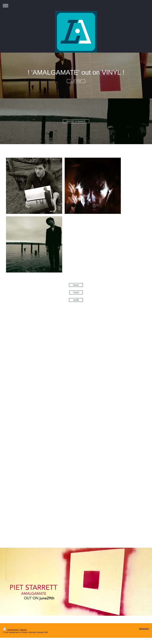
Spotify (76, 300)
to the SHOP (76, 81)
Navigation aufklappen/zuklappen (76, 6)
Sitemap (23, 630)
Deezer (76, 285)
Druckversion (11, 630)
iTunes (76, 292)
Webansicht (144, 629)
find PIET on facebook (76, 121)
